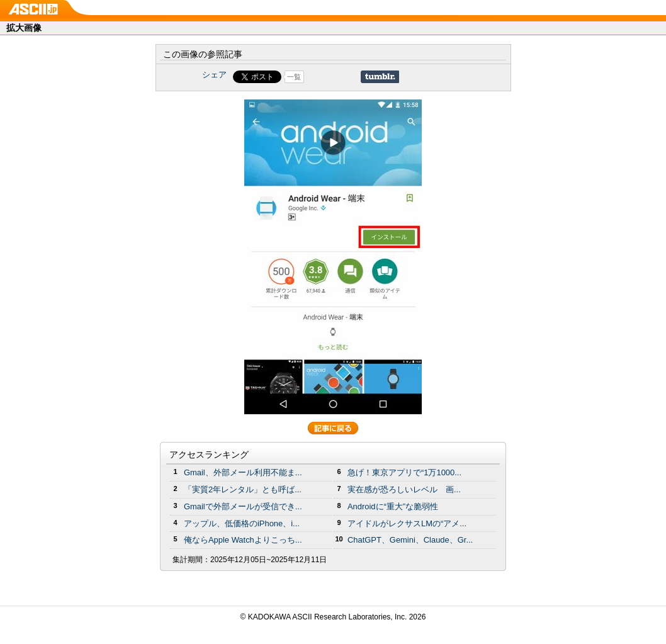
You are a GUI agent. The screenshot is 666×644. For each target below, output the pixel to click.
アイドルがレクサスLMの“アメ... (407, 523)
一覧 (294, 77)
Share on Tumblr (380, 77)
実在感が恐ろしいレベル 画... (404, 489)
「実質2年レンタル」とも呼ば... (243, 489)
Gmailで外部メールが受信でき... (243, 506)
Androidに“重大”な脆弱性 (393, 506)
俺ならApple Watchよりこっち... (243, 540)
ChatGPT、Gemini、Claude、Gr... (410, 540)
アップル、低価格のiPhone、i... (242, 523)
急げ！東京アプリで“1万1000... (404, 472)
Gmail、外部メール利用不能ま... (243, 472)
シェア (214, 75)
